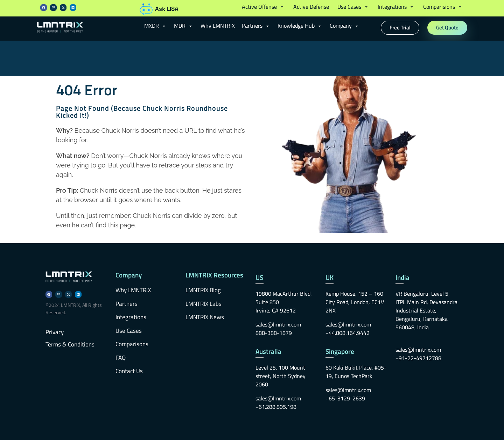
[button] (263, 7)
